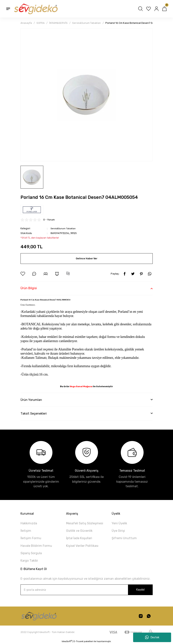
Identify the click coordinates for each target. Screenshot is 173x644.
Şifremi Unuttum (124, 538)
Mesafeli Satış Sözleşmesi (85, 523)
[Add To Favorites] (23, 274)
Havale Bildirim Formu (36, 546)
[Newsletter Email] (87, 590)
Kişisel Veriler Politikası (82, 546)
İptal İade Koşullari (79, 538)
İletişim (26, 531)
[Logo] (36, 9)
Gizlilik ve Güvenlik (79, 531)
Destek (152, 637)
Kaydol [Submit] (140, 590)
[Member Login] (156, 9)
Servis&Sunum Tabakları (64, 228)
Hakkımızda (29, 523)
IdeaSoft (67, 641)
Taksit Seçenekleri (34, 414)
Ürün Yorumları (31, 400)
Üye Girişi (118, 531)
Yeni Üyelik (119, 523)
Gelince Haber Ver (87, 258)
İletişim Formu (31, 538)
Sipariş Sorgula (31, 553)
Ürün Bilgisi (29, 288)
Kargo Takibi (29, 561)
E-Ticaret (79, 641)
